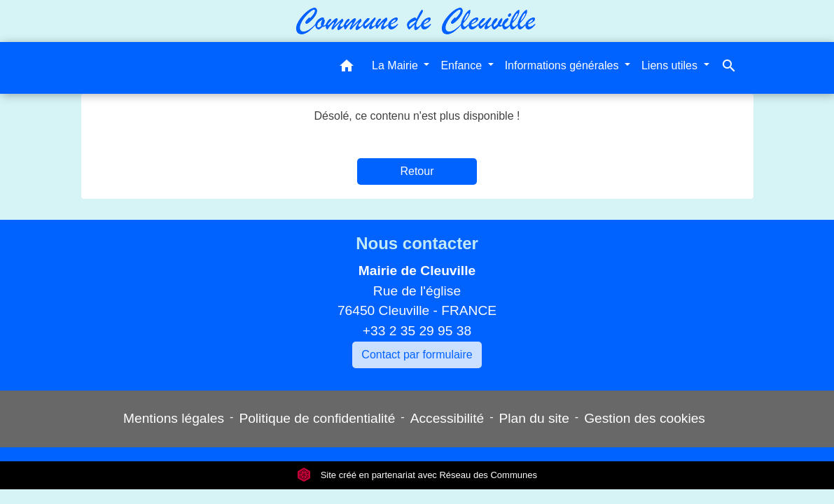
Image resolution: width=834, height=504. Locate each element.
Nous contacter (417, 243)
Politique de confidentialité (317, 418)
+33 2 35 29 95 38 (417, 331)
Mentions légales (174, 418)
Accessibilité (447, 418)
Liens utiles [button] (671, 65)
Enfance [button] (463, 65)
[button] (347, 68)
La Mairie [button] (396, 65)
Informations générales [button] (563, 65)
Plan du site (534, 418)
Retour (417, 171)
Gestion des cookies (645, 418)
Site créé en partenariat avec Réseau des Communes (417, 475)
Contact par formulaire (417, 355)
